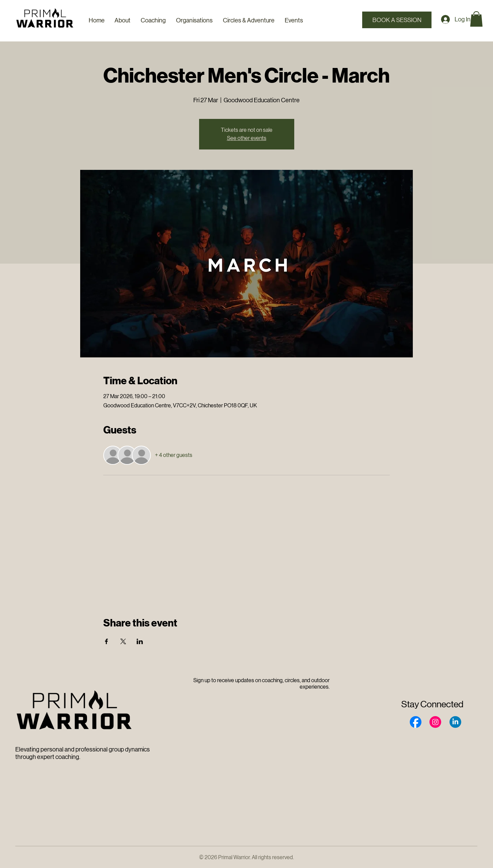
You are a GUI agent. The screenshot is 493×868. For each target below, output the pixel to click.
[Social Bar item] (416, 722)
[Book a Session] (397, 20)
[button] (476, 19)
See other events (247, 138)
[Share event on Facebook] (107, 641)
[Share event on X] (123, 641)
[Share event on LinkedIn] (140, 641)
